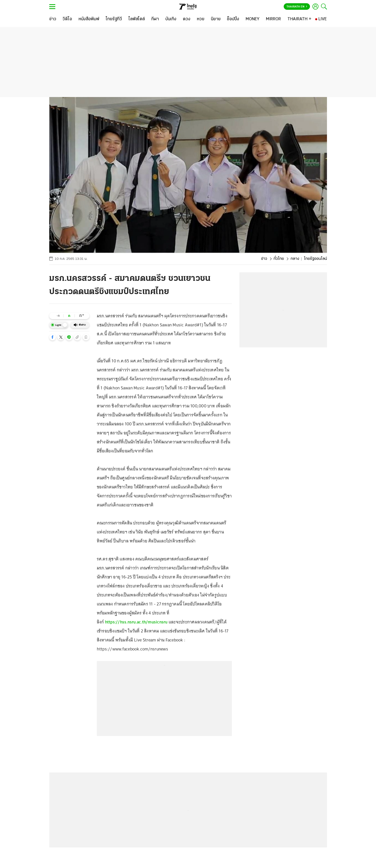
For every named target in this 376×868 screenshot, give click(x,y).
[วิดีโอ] (67, 19)
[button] (53, 337)
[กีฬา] (155, 19)
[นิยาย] (216, 19)
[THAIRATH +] (299, 19)
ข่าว (264, 259)
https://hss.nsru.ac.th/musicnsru (136, 622)
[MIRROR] (273, 19)
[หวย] (201, 19)
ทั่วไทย (279, 259)
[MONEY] (253, 19)
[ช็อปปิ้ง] (233, 19)
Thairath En (297, 7)
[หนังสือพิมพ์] (89, 19)
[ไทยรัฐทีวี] (114, 19)
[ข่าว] (53, 19)
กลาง (295, 259)
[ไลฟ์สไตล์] (137, 19)
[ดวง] (187, 19)
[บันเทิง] (171, 19)
